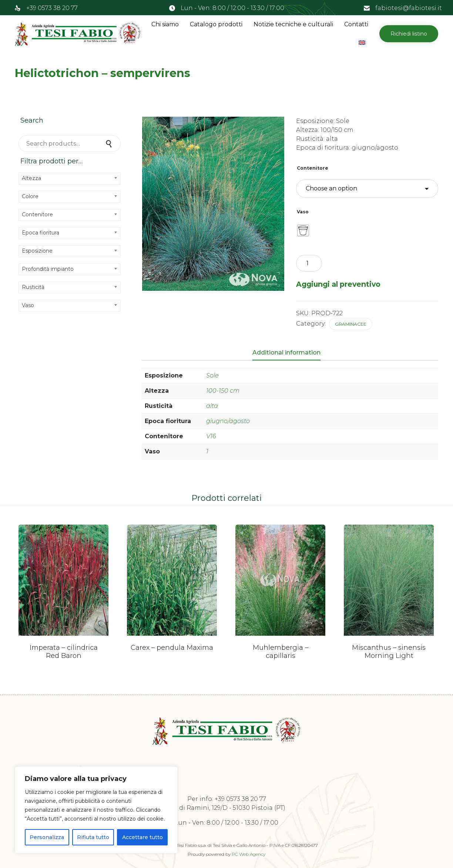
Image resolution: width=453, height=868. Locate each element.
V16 (211, 436)
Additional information (286, 352)
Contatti (356, 24)
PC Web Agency (249, 854)
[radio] (303, 230)
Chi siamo (165, 24)
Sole (212, 375)
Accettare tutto (142, 837)
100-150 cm (223, 391)
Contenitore (313, 168)
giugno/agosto (228, 421)
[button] (409, 34)
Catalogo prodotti (216, 24)
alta (212, 406)
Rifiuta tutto (93, 837)
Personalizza (47, 837)
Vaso (303, 212)
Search (110, 144)
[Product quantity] (309, 263)
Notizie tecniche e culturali (293, 24)
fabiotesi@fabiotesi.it (409, 8)
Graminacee (351, 324)
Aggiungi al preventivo (338, 284)
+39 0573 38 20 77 (52, 8)
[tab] (290, 353)
